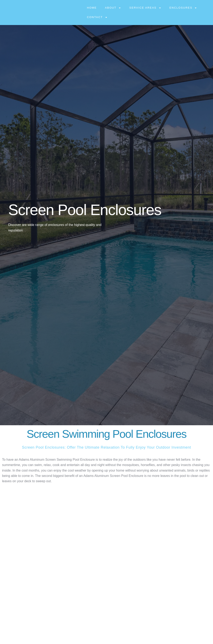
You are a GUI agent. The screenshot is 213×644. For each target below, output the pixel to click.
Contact (97, 17)
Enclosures (183, 8)
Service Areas (145, 8)
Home (92, 8)
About (113, 8)
